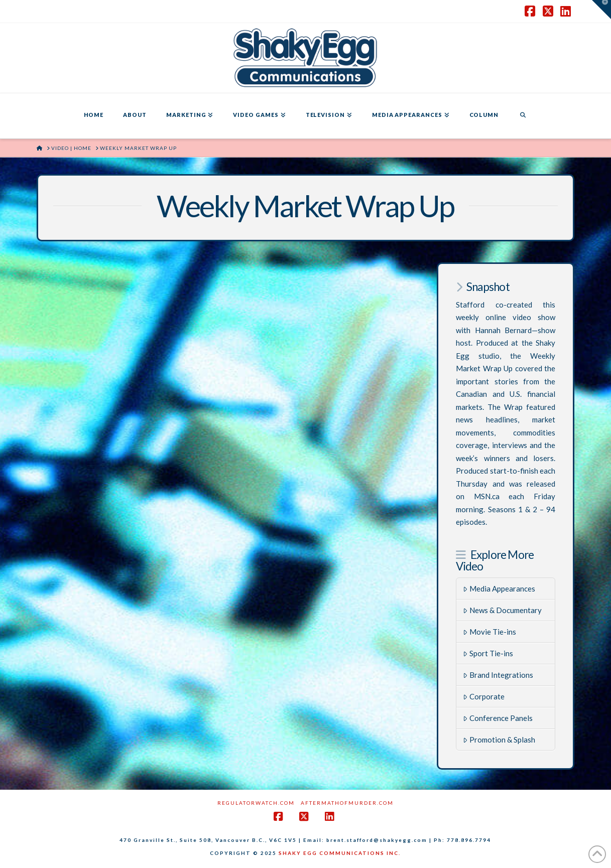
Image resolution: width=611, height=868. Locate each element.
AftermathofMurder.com (347, 803)
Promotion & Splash (499, 740)
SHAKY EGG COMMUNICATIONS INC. (340, 853)
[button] (601, 10)
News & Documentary (502, 610)
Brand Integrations (498, 675)
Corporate (484, 696)
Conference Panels (498, 718)
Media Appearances (499, 589)
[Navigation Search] (523, 116)
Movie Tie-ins (490, 632)
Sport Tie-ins (488, 653)
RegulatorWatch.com (256, 803)
